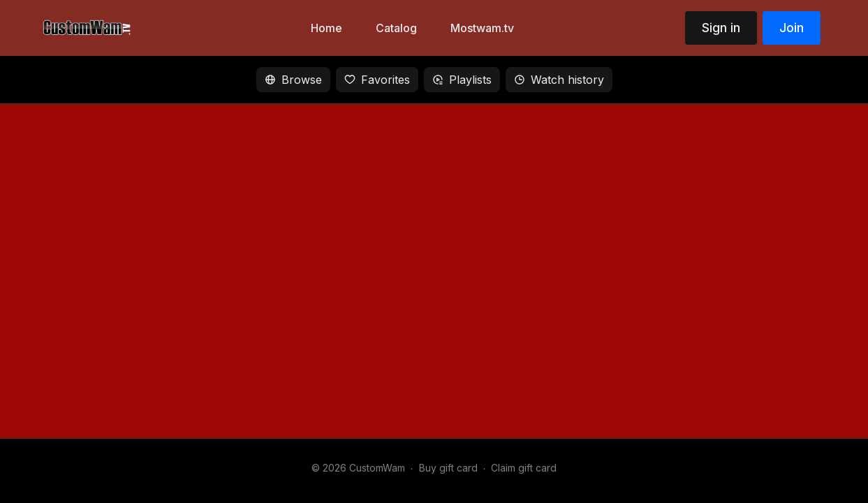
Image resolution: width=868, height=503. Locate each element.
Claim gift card (524, 468)
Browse (293, 80)
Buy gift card (448, 468)
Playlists (462, 80)
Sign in (721, 28)
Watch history (559, 80)
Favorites (377, 80)
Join (792, 28)
